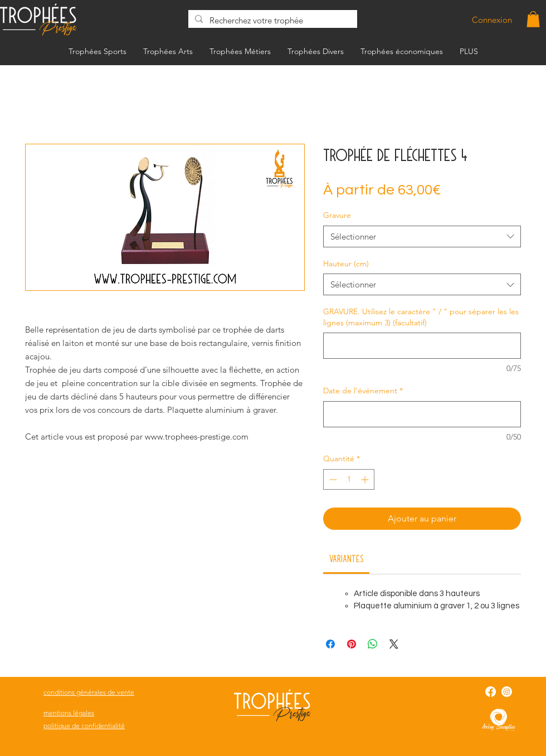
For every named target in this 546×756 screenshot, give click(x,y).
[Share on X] (394, 644)
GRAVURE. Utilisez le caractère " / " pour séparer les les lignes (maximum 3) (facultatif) (421, 317)
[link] (347, 558)
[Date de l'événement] (422, 414)
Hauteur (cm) (346, 264)
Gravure (337, 215)
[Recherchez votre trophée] (272, 20)
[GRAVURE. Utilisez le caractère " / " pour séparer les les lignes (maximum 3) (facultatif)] (422, 346)
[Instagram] (507, 692)
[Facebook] (491, 692)
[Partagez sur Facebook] (330, 644)
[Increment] (366, 479)
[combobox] (422, 236)
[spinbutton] (349, 479)
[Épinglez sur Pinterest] (352, 644)
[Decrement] (332, 479)
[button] (533, 19)
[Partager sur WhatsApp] (373, 644)
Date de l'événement (363, 391)
